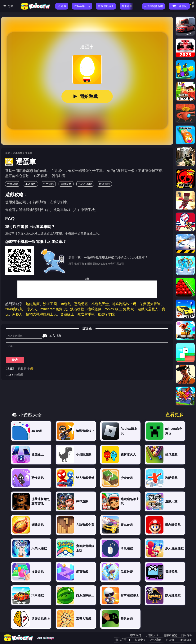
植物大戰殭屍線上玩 (41, 314)
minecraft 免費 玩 (54, 309)
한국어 (170, 640)
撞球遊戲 (94, 309)
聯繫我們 (136, 635)
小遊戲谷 (30, 184)
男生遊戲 (48, 184)
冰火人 (32, 309)
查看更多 (175, 415)
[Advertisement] (87, 289)
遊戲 (7, 153)
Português (185, 640)
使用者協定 (170, 635)
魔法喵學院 (106, 314)
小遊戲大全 (152, 635)
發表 (15, 361)
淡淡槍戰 (77, 309)
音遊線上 (67, 314)
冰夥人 (17, 314)
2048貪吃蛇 (14, 309)
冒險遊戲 (66, 184)
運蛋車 (29, 153)
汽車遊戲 (18, 153)
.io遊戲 (66, 304)
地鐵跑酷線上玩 (124, 304)
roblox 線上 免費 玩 (119, 309)
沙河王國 (50, 304)
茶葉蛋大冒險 (150, 304)
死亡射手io (86, 314)
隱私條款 (187, 635)
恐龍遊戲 (81, 304)
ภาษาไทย (156, 640)
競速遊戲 (104, 184)
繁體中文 (140, 640)
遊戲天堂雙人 (148, 309)
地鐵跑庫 (33, 304)
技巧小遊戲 (85, 184)
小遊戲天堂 (100, 304)
